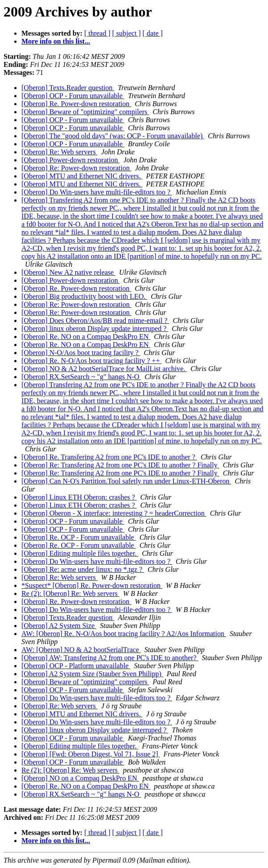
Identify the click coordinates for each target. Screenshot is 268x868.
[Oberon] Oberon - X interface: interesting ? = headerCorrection (114, 513)
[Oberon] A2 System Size (59, 626)
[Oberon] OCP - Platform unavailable (76, 666)
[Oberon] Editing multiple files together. (80, 553)
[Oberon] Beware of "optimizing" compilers (85, 112)
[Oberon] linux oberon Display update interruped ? (95, 329)
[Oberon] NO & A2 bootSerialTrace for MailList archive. (104, 369)
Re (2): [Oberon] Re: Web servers (70, 593)
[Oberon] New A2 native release (68, 272)
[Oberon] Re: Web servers (60, 152)
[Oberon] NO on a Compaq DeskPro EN (80, 778)
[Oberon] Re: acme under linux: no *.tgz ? (83, 569)
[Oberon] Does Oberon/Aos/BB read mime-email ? (95, 320)
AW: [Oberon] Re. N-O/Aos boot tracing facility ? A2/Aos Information (124, 634)
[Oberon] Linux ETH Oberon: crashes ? (79, 497)
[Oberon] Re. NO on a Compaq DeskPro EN (86, 337)
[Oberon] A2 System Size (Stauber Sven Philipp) (92, 674)
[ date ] (153, 33)
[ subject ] (127, 33)
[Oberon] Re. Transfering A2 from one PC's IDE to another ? (109, 457)
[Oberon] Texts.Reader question (68, 88)
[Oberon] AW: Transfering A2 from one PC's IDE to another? (110, 658)
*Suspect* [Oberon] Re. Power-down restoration (92, 585)
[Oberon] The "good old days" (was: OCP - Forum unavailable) (113, 136)
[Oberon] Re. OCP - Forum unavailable (79, 537)
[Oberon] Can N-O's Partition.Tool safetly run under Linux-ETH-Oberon (126, 481)
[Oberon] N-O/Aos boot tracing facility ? (81, 353)
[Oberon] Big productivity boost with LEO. (84, 296)
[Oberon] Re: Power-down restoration (76, 168)
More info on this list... (56, 41)
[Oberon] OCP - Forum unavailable (73, 96)
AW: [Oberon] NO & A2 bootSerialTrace (81, 650)
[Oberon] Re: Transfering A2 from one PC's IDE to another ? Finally (120, 465)
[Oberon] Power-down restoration (71, 160)
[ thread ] (97, 33)
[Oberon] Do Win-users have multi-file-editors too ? (97, 192)
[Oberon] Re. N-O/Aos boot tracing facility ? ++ (91, 361)
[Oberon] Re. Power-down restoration (76, 104)
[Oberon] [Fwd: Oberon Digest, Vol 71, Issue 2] (91, 754)
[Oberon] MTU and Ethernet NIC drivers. (82, 176)
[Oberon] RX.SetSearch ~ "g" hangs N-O (81, 377)
